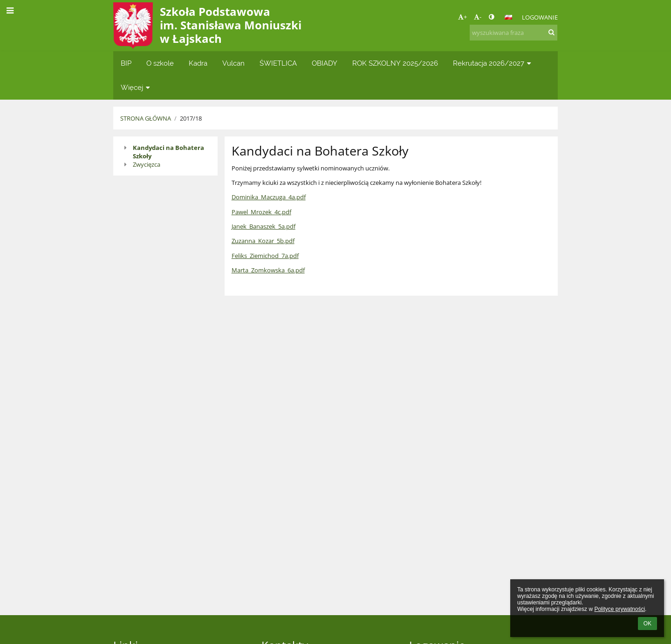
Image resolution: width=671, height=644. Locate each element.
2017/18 (191, 118)
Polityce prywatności (620, 609)
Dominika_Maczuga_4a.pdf (269, 197)
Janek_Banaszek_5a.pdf (264, 226)
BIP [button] (126, 63)
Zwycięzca (147, 164)
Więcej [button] (136, 87)
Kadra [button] (198, 63)
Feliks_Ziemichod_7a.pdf (265, 256)
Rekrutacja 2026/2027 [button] (493, 63)
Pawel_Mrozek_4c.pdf (261, 212)
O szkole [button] (160, 63)
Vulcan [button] (233, 63)
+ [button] (462, 17)
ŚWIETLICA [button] (278, 63)
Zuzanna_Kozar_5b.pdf (263, 241)
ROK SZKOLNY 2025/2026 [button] (395, 63)
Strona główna (146, 118)
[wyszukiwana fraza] (514, 33)
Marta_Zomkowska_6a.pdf (268, 270)
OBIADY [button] (325, 63)
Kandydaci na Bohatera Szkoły (168, 152)
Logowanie (540, 17)
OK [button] (647, 624)
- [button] (478, 17)
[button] (508, 17)
